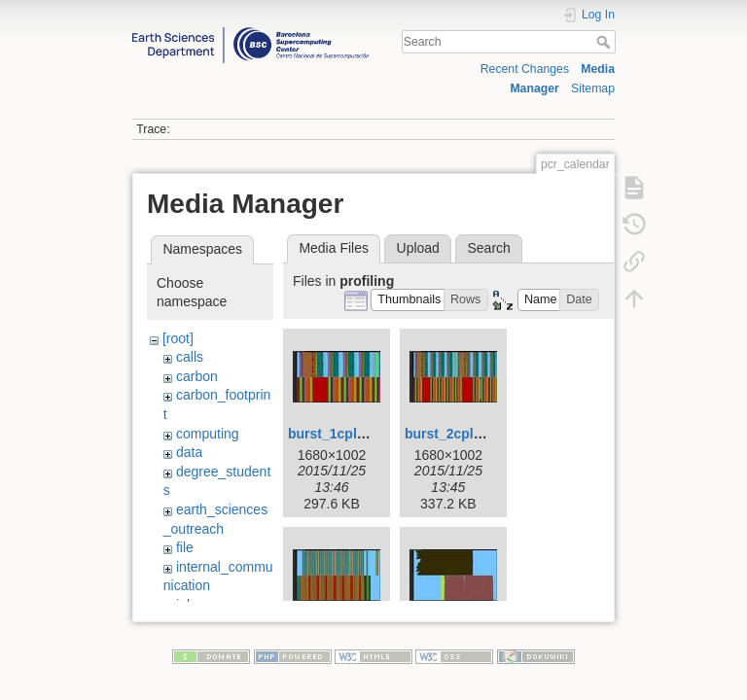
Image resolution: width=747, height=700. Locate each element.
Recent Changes (525, 69)
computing (208, 434)
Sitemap (593, 88)
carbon (197, 376)
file (185, 547)
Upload (418, 248)
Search (605, 42)
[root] (178, 338)
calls (190, 357)
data (189, 452)
